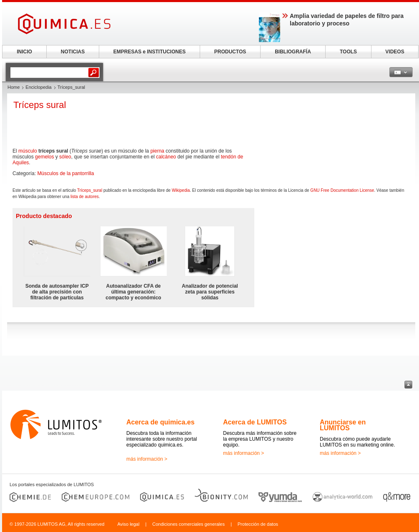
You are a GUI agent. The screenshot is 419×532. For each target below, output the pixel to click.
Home (14, 87)
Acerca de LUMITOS (255, 422)
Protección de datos (258, 524)
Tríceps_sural (90, 190)
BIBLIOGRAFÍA (293, 52)
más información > (147, 459)
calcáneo (166, 157)
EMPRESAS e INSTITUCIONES (149, 52)
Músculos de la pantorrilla (65, 173)
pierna (157, 151)
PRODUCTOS (230, 52)
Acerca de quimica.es (161, 422)
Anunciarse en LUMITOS (343, 425)
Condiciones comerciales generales (188, 524)
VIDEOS (395, 52)
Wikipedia (181, 190)
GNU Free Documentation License (342, 190)
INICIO (24, 52)
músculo (28, 151)
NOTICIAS (73, 52)
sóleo (65, 157)
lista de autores (85, 197)
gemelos (44, 157)
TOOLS (348, 52)
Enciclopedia (38, 87)
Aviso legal (128, 524)
